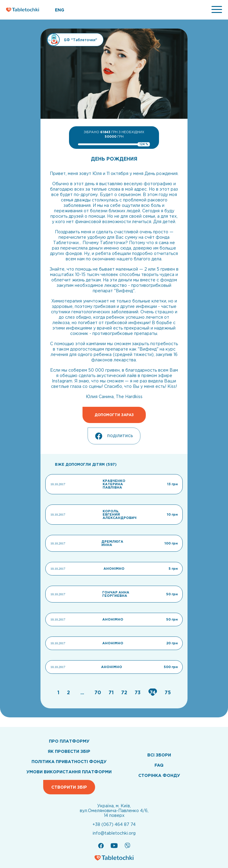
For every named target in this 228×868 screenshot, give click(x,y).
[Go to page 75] (168, 692)
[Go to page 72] (125, 692)
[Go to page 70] (99, 692)
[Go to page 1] (59, 692)
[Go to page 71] (112, 692)
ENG (60, 10)
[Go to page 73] (138, 692)
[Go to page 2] (69, 692)
